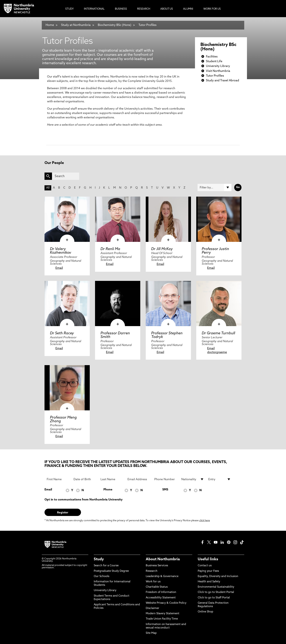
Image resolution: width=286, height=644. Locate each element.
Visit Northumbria (218, 71)
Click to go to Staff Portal (214, 598)
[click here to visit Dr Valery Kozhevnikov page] (67, 219)
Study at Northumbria (76, 25)
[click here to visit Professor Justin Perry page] (219, 219)
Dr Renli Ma (110, 249)
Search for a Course (106, 566)
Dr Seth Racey (62, 333)
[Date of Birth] (85, 479)
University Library (218, 66)
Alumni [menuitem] (188, 9)
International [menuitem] (94, 9)
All (48, 188)
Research (152, 571)
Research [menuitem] (144, 9)
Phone (108, 490)
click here (205, 521)
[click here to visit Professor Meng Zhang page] (67, 388)
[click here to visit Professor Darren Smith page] (118, 303)
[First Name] (58, 479)
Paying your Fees (208, 571)
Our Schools (102, 576)
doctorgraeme (217, 352)
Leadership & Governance (162, 576)
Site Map (151, 633)
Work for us (153, 582)
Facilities (212, 57)
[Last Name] (112, 479)
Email (59, 268)
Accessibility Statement (161, 598)
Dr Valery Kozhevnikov (61, 251)
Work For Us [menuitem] (212, 9)
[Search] (66, 176)
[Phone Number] (166, 479)
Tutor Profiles (147, 25)
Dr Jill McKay (162, 249)
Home (50, 25)
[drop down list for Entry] (220, 479)
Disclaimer (152, 608)
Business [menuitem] (121, 9)
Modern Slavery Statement (163, 614)
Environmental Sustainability (216, 587)
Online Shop (205, 612)
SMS (165, 490)
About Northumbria (163, 559)
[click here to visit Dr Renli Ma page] (118, 219)
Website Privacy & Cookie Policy (166, 603)
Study (99, 559)
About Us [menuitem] (167, 9)
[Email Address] (139, 479)
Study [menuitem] (69, 9)
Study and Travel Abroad (223, 81)
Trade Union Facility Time (162, 619)
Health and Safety (209, 582)
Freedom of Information (161, 592)
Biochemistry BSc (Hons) (115, 25)
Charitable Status (157, 587)
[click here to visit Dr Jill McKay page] (168, 219)
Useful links (208, 559)
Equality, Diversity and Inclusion (218, 576)
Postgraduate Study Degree (111, 571)
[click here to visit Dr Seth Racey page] (67, 303)
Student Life (214, 61)
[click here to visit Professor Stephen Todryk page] (168, 303)
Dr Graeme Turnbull (218, 333)
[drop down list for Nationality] (193, 479)
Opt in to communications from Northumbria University (84, 500)
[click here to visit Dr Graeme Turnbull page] (219, 303)
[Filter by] (214, 187)
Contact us (205, 566)
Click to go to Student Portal (216, 592)
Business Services (157, 566)
